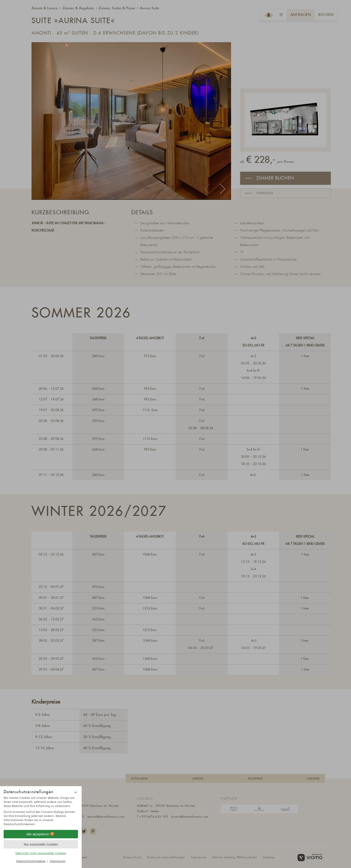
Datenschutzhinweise (31, 861)
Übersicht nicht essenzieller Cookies (41, 853)
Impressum (58, 861)
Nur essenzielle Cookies (41, 844)
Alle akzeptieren (41, 834)
